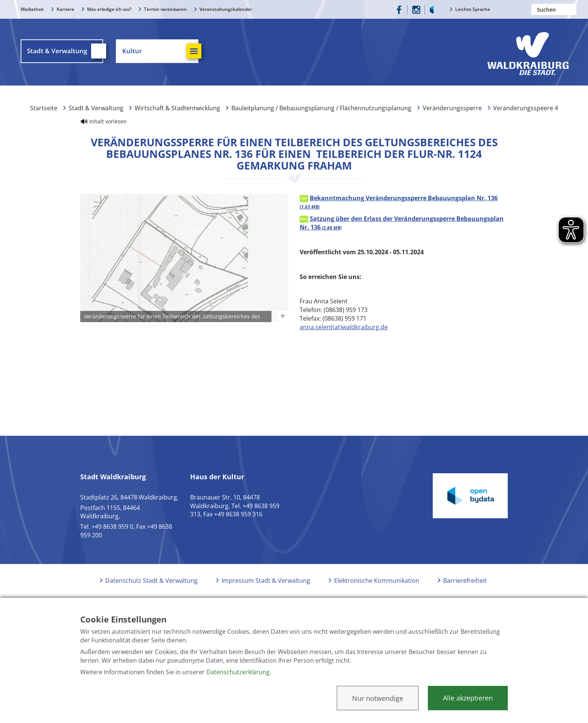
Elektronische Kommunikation (377, 580)
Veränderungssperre (452, 108)
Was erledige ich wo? (109, 9)
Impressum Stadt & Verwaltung (266, 580)
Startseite (44, 108)
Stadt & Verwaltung (96, 108)
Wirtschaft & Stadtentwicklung (177, 108)
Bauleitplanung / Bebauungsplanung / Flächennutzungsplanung (321, 108)
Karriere (65, 9)
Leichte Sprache (473, 9)
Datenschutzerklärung (238, 672)
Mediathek (32, 9)
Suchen (571, 9)
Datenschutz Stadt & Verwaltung (151, 580)
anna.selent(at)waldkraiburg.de (344, 327)
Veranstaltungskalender (226, 9)
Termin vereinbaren (165, 9)
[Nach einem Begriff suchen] (554, 9)
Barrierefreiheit (465, 580)
